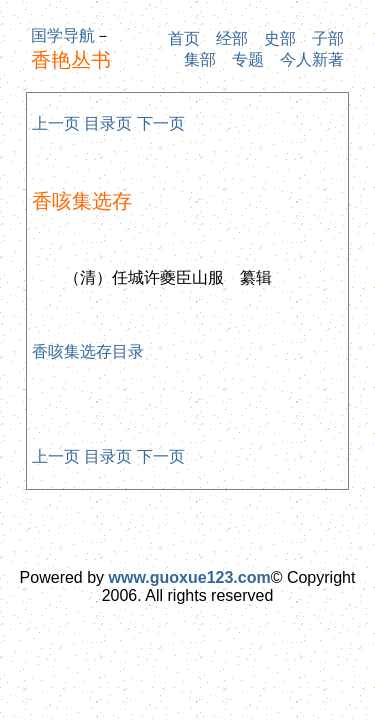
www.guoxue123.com (190, 577)
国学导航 (63, 35)
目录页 (108, 123)
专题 (248, 59)
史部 (280, 38)
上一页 (56, 123)
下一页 (161, 123)
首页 (184, 38)
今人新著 (312, 59)
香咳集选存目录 (88, 351)
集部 (200, 59)
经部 (232, 38)
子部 (328, 38)
